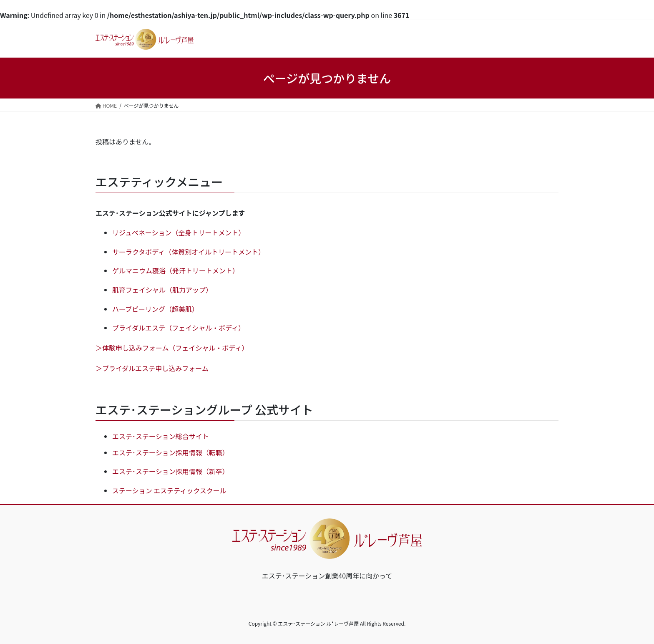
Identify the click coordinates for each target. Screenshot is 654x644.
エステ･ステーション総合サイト (161, 436)
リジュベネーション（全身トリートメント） (179, 232)
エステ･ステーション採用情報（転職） (171, 452)
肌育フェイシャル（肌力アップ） (162, 290)
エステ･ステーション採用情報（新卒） (171, 471)
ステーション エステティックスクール (169, 490)
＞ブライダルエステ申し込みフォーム (152, 368)
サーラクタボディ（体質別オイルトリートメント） (189, 252)
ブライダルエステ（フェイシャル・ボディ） (179, 328)
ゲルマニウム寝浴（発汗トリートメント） (176, 270)
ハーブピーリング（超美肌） (155, 309)
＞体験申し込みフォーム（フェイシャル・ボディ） (172, 348)
